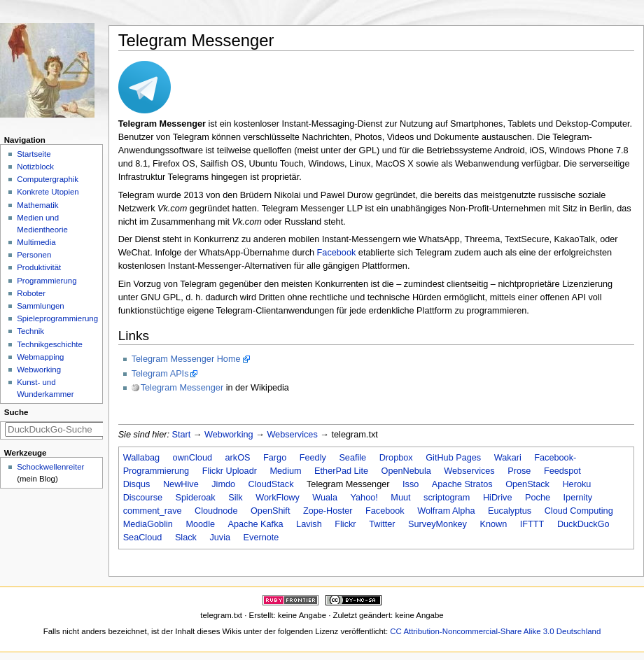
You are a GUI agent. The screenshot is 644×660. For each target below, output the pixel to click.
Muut (400, 498)
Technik (30, 331)
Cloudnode (216, 511)
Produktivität (39, 267)
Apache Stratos (462, 484)
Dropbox (396, 458)
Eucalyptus (510, 511)
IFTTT (532, 524)
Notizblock (35, 167)
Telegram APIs (160, 374)
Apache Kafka (256, 524)
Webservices (292, 435)
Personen (34, 255)
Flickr (345, 524)
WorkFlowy (278, 498)
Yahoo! (364, 498)
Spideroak (196, 498)
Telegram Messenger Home (186, 359)
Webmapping (40, 357)
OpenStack (527, 484)
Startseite (34, 154)
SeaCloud (143, 538)
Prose (519, 471)
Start (182, 435)
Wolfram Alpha (446, 511)
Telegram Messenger (182, 388)
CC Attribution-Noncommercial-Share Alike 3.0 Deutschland (495, 631)
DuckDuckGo (583, 524)
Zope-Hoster (328, 511)
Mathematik (37, 205)
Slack (186, 538)
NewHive (181, 484)
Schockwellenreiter (50, 467)
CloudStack (271, 484)
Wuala (325, 498)
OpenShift (270, 511)
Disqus (137, 484)
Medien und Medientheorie (42, 224)
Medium (285, 471)
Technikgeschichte (50, 344)
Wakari (508, 458)
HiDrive (498, 498)
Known (494, 524)
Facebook (337, 253)
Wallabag (141, 458)
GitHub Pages (453, 458)
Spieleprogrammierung (57, 318)
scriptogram (447, 498)
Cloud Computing (579, 511)
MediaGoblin (148, 524)
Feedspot (562, 471)
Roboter (31, 293)
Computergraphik (48, 179)
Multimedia (36, 242)
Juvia (220, 538)
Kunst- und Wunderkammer (45, 388)
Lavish (309, 524)
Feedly (313, 458)
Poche (538, 498)
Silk (235, 498)
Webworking (229, 435)
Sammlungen (40, 306)
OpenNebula (406, 471)
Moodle (200, 524)
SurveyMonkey (437, 524)
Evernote (261, 538)
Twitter (382, 524)
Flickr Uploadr (230, 471)
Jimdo (223, 484)
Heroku (576, 484)
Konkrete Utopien (48, 192)
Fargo (275, 458)
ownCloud (192, 458)
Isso (411, 484)
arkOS (238, 458)
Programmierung (47, 281)
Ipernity (578, 498)
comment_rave (153, 511)
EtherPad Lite (341, 471)
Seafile (352, 458)
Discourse (143, 498)
